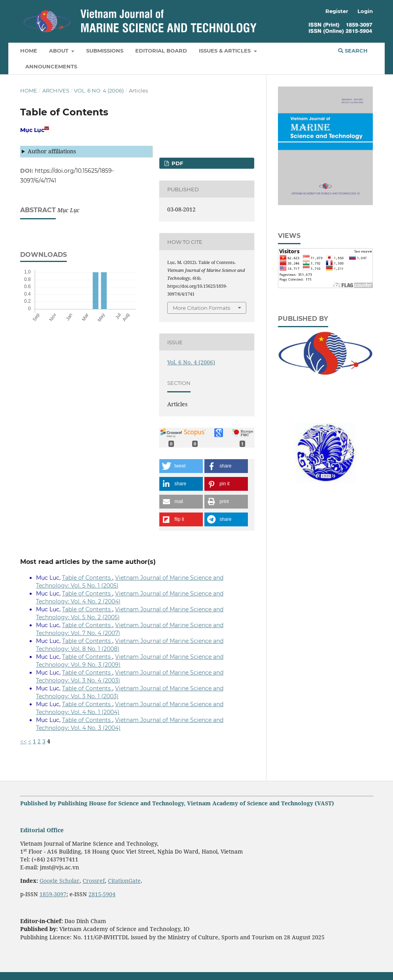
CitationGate (124, 881)
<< (23, 741)
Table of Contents (87, 578)
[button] (181, 466)
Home (29, 51)
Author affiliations (52, 151)
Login (365, 11)
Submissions (105, 51)
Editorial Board (161, 51)
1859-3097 (53, 894)
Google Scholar (60, 881)
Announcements (51, 66)
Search (353, 51)
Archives (56, 90)
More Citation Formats (201, 308)
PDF (177, 163)
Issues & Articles (226, 51)
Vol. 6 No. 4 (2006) (99, 90)
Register (337, 11)
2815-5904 (102, 894)
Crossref (94, 881)
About (60, 51)
